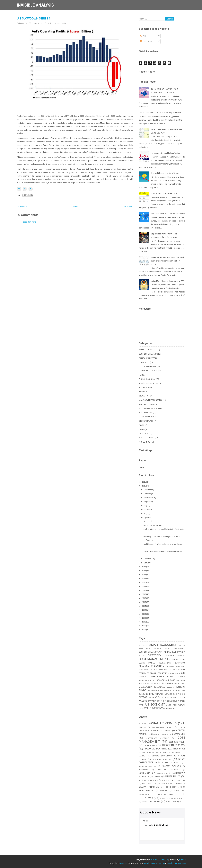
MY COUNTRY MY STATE (149, 408)
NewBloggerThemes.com (154, 863)
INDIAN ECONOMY (176, 677)
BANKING (182, 645)
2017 (144, 594)
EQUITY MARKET (147, 663)
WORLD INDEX (145, 442)
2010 (144, 622)
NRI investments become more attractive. (168, 214)
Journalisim (144, 396)
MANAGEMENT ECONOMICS (151, 400)
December (148, 490)
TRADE (142, 429)
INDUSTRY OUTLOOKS (166, 680)
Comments (146, 41)
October (148, 494)
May (146, 513)
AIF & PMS (143, 645)
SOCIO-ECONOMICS (170, 698)
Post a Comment (29, 222)
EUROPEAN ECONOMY (148, 371)
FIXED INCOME (169, 666)
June (146, 509)
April (146, 517)
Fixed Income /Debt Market (151, 752)
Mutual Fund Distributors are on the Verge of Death (160, 113)
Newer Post (22, 207)
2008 (144, 630)
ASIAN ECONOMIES (147, 350)
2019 (144, 586)
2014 (144, 606)
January (147, 563)
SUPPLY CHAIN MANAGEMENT (168, 701)
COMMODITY (144, 362)
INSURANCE (144, 388)
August (147, 502)
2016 (144, 598)
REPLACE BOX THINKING (175, 694)
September (149, 498)
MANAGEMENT (180, 684)
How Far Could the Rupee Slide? (164, 193)
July (146, 505)
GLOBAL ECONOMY (147, 379)
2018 (144, 590)
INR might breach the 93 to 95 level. (165, 173)
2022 (144, 575)
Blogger (183, 860)
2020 (144, 582)
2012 (144, 614)
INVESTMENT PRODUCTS (149, 684)
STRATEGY (152, 701)
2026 (144, 482)
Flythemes (122, 863)
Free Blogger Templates (176, 863)
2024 (144, 567)
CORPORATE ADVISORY (175, 656)
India (141, 392)
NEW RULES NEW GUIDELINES (174, 780)
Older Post (128, 207)
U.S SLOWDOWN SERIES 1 (34, 19)
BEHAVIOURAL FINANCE (150, 649)
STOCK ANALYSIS (146, 421)
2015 (144, 602)
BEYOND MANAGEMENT (175, 649)
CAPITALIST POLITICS (161, 734)
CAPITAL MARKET (146, 358)
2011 (144, 618)
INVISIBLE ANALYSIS (35, 5)
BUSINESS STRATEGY (148, 354)
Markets (170, 687)
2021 (144, 578)
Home (75, 207)
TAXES (142, 425)
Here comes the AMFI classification (166, 153)
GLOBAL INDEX (174, 673)
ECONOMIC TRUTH (177, 659)
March (147, 521)
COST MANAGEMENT (148, 366)
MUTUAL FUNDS (146, 404)
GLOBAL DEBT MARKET (167, 670)
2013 (144, 610)
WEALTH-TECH (180, 798)
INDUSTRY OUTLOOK (147, 680)
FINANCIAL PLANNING (151, 666)
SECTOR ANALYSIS (147, 417)
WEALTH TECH (172, 705)
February (148, 559)
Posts (144, 36)
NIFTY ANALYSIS (146, 413)
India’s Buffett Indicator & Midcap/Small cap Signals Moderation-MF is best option (167, 261)
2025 (144, 486)
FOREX (142, 375)
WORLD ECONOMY (147, 438)
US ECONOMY (145, 434)
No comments (60, 23)
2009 (144, 626)
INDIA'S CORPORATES (148, 383)
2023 (144, 571)
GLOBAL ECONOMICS (162, 756)
